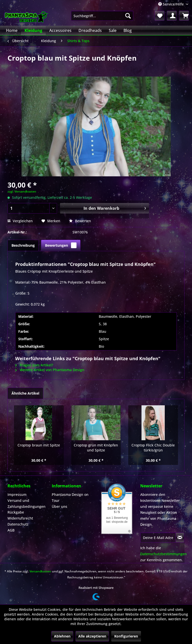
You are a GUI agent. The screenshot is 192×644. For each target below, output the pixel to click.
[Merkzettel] (159, 16)
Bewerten (80, 221)
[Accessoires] (60, 30)
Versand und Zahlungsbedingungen (26, 503)
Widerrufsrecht (20, 518)
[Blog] (128, 30)
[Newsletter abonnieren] (180, 537)
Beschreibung (23, 245)
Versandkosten (40, 571)
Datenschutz (18, 524)
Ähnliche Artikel (25, 393)
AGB (11, 530)
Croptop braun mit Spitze (39, 445)
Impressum (17, 494)
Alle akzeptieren (92, 636)
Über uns (59, 506)
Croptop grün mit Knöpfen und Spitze (96, 448)
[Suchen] (128, 16)
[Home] (12, 30)
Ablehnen (62, 636)
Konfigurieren (126, 636)
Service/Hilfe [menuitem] (171, 4)
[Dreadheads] (90, 30)
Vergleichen (20, 221)
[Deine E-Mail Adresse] (158, 537)
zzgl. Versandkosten (22, 191)
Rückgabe (16, 512)
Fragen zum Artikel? (34, 365)
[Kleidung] (33, 30)
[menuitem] (102, 16)
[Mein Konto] (172, 16)
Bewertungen (61, 245)
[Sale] (113, 30)
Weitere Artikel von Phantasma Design (50, 370)
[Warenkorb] (184, 16)
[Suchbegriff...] (102, 16)
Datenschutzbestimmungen (163, 554)
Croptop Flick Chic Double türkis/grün (153, 448)
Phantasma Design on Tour (70, 497)
